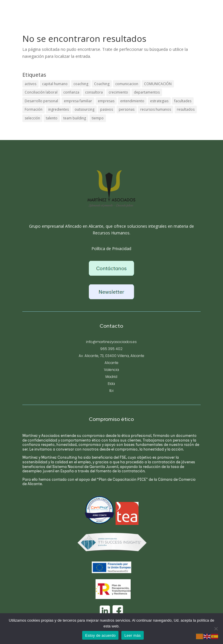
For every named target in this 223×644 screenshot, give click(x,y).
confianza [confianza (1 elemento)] (71, 93)
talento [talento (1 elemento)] (52, 121)
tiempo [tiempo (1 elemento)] (98, 121)
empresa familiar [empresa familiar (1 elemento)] (78, 102)
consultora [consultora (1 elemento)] (94, 93)
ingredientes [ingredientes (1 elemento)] (59, 112)
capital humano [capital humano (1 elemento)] (55, 84)
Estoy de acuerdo (100, 635)
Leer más (132, 635)
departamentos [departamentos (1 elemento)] (147, 93)
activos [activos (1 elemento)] (30, 84)
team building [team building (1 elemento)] (75, 121)
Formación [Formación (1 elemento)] (34, 112)
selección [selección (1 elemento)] (32, 121)
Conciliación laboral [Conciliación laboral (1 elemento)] (41, 93)
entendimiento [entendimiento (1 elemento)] (132, 102)
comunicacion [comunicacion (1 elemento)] (127, 84)
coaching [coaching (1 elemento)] (81, 84)
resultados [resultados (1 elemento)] (186, 112)
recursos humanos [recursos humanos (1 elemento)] (156, 112)
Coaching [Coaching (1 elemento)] (102, 84)
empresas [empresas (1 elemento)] (106, 102)
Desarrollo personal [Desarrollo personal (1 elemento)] (41, 102)
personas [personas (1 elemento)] (127, 112)
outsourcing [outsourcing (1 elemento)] (84, 112)
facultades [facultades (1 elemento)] (183, 102)
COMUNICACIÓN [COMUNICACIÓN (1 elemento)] (158, 84)
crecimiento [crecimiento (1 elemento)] (118, 93)
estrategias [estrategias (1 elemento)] (159, 102)
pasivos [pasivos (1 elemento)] (107, 112)
